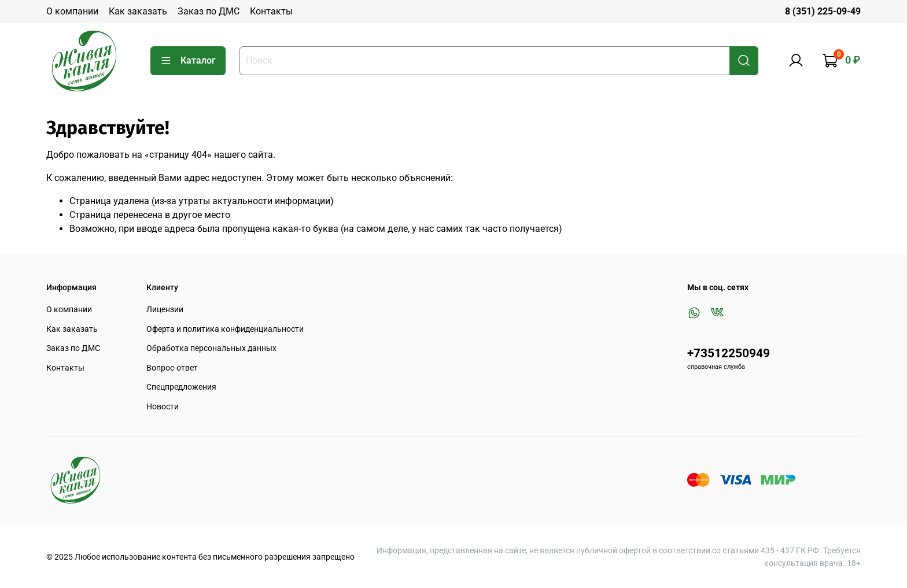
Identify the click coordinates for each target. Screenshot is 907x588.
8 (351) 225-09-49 (823, 11)
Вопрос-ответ (172, 368)
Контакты (271, 11)
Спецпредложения (181, 387)
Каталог (188, 61)
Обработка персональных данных (211, 348)
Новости (163, 407)
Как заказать (138, 11)
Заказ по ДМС (209, 11)
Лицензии (165, 310)
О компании (72, 11)
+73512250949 (729, 353)
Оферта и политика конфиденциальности (225, 329)
